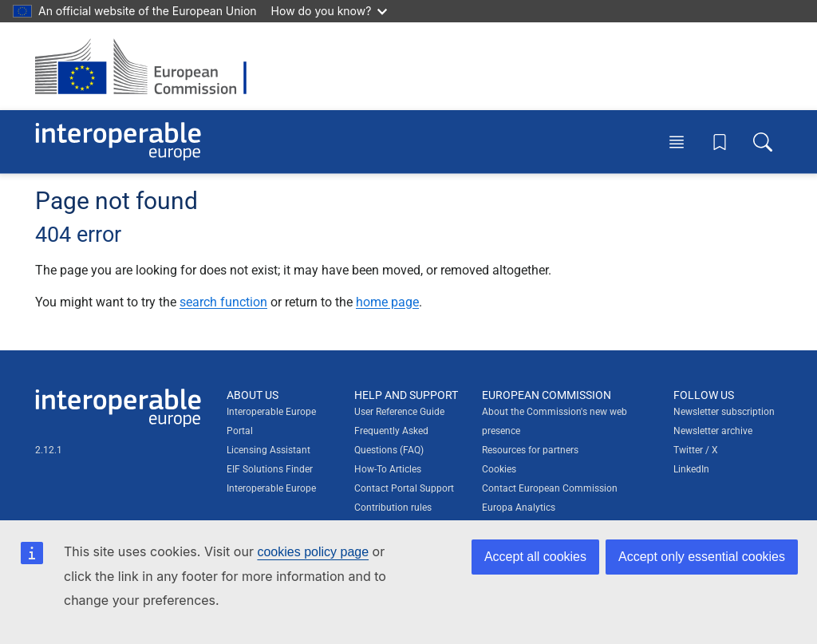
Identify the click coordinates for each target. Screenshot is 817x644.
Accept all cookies (535, 557)
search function (223, 302)
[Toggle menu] (677, 141)
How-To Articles (388, 469)
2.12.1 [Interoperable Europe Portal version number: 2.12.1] (49, 450)
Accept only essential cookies (702, 557)
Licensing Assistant (268, 450)
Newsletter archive (713, 431)
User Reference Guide (399, 412)
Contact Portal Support (404, 488)
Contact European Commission (550, 488)
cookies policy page (313, 552)
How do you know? (330, 11)
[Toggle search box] (763, 141)
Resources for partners (530, 450)
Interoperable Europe (271, 488)
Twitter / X (696, 450)
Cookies (499, 469)
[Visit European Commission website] (149, 66)
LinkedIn (691, 469)
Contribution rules (393, 508)
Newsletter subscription (724, 412)
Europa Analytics (519, 508)
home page (387, 302)
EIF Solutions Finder (270, 469)
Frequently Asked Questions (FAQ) (391, 441)
